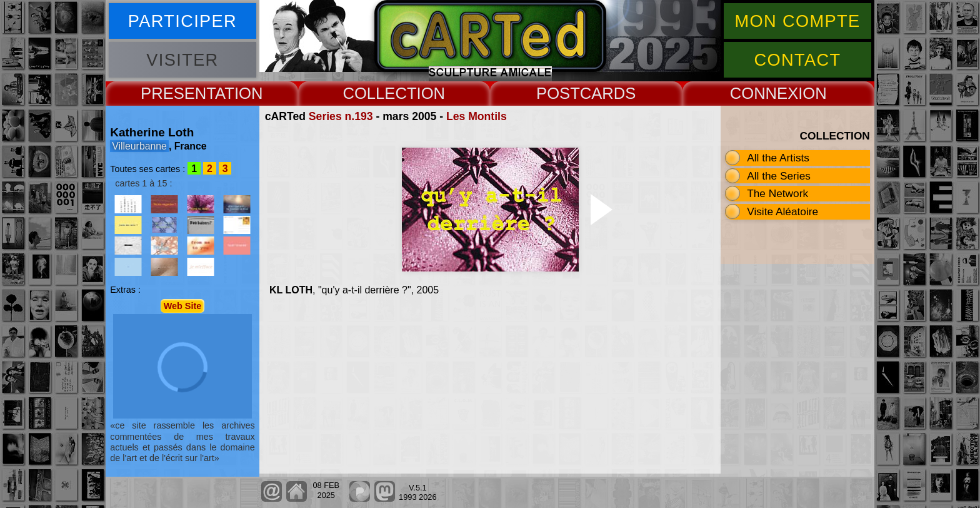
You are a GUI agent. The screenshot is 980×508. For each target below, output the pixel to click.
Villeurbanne (139, 146)
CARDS (608, 93)
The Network (777, 193)
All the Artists (778, 158)
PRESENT (178, 93)
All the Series (779, 176)
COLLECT (379, 93)
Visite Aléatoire (782, 211)
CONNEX (764, 93)
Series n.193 (341, 116)
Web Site (183, 306)
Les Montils (477, 116)
